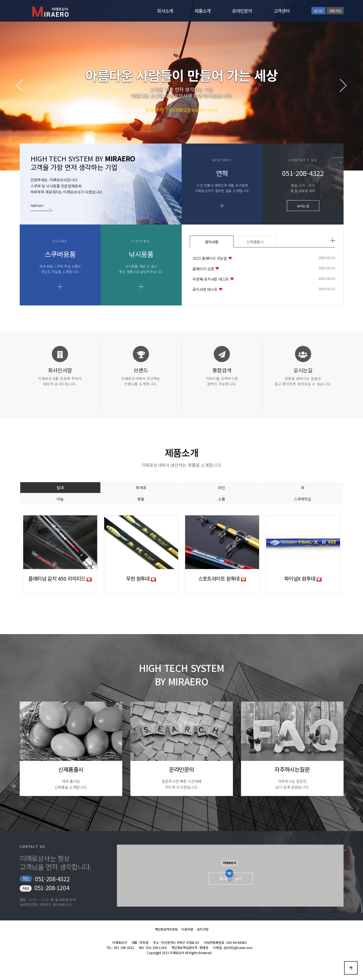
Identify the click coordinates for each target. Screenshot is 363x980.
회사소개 (165, 11)
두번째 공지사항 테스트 (211, 279)
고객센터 (282, 11)
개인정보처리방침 (166, 929)
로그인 (318, 11)
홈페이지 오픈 (203, 269)
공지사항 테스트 (205, 289)
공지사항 (212, 242)
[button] (340, 85)
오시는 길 (303, 206)
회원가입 (335, 11)
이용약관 (187, 929)
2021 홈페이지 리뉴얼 (210, 258)
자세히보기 (38, 205)
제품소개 (203, 11)
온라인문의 (242, 11)
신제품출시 (255, 242)
